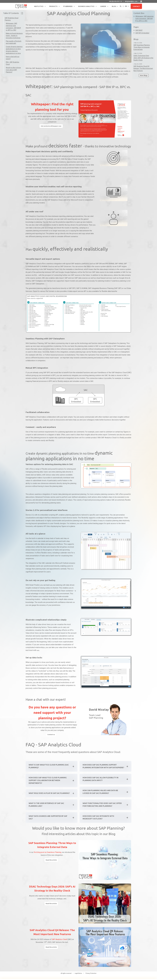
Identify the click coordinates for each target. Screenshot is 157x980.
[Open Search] (121, 6)
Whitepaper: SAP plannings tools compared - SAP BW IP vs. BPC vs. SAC (144, 19)
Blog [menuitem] (114, 6)
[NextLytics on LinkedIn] (141, 1)
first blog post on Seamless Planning (48, 856)
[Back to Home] (21, 6)
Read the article (51, 863)
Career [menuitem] (103, 6)
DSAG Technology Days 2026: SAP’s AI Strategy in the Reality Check (143, 58)
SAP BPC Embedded (142, 33)
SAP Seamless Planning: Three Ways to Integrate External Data (142, 47)
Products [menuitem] (53, 6)
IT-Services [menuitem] (68, 6)
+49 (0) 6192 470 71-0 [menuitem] (115, 1)
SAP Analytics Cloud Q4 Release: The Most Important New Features (143, 68)
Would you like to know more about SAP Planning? (13, 70)
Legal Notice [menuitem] (78, 977)
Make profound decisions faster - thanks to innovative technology (14, 36)
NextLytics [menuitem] (39, 6)
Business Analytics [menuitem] (86, 6)
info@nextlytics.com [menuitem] (131, 1)
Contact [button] (136, 6)
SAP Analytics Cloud (59, 943)
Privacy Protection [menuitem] (91, 977)
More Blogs (144, 75)
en (126, 6)
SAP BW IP (139, 30)
